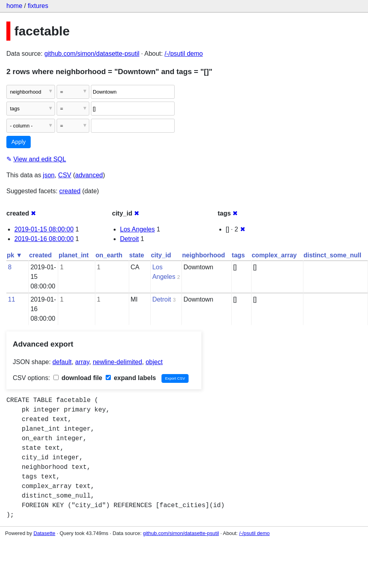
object (154, 362)
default (62, 362)
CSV (65, 175)
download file (78, 378)
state (137, 255)
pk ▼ (15, 255)
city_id (161, 255)
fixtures (38, 6)
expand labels (131, 378)
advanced (89, 175)
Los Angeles (137, 229)
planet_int (74, 255)
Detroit (129, 239)
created (70, 191)
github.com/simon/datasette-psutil (92, 54)
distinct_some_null (332, 255)
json (49, 175)
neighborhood (204, 255)
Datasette (44, 533)
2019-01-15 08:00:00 (44, 229)
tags (238, 255)
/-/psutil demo (184, 54)
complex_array (274, 255)
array (82, 362)
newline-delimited (118, 362)
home (14, 6)
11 (12, 299)
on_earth (109, 255)
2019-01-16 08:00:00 (44, 239)
